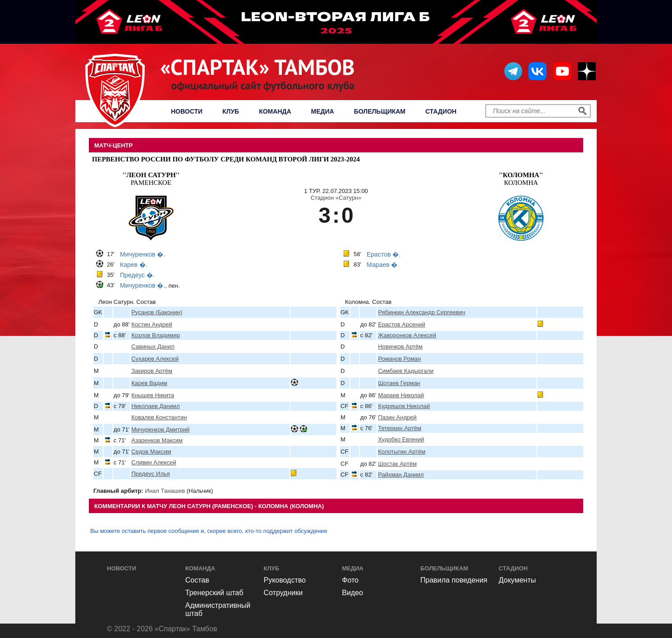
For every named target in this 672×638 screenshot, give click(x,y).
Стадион (441, 111)
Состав (197, 580)
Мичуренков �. (143, 254)
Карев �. (134, 265)
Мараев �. (383, 265)
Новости (187, 111)
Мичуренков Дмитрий (160, 429)
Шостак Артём (397, 464)
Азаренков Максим (157, 440)
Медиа (323, 111)
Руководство (285, 580)
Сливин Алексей (154, 462)
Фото (350, 580)
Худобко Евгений (401, 439)
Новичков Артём (400, 347)
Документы (517, 580)
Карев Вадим (149, 383)
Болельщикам (380, 111)
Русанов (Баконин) (157, 312)
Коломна (521, 179)
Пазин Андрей (397, 417)
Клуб (231, 111)
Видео (352, 593)
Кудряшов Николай (404, 406)
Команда (275, 111)
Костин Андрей (152, 324)
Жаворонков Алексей (407, 335)
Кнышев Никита (153, 395)
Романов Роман (399, 359)
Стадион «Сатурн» (336, 198)
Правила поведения (454, 580)
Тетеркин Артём (400, 428)
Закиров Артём (152, 371)
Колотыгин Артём (402, 452)
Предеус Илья (150, 474)
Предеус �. (137, 275)
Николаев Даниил (155, 406)
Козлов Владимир (156, 335)
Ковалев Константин (159, 417)
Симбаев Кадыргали (406, 371)
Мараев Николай (401, 395)
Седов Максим (151, 452)
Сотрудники (283, 593)
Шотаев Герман (399, 383)
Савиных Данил (153, 347)
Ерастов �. (384, 254)
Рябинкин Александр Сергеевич (421, 312)
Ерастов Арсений (402, 324)
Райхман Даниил (401, 475)
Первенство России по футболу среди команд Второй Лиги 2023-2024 (226, 159)
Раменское (151, 179)
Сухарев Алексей (155, 359)
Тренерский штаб (214, 593)
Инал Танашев (165, 491)
